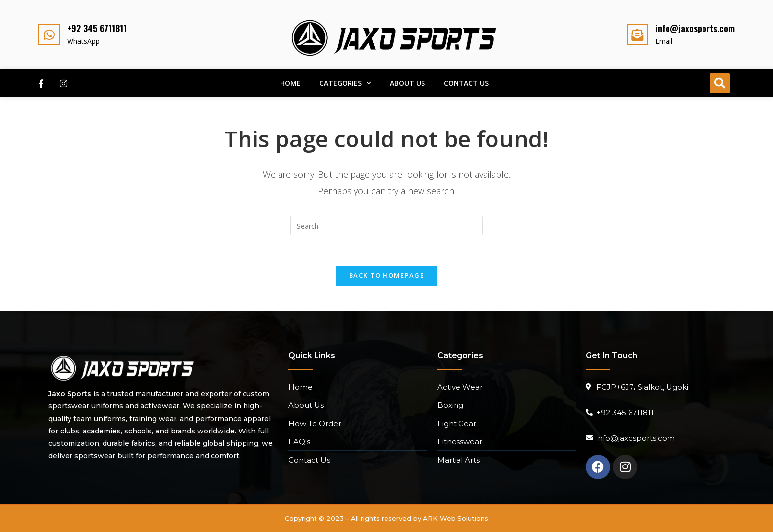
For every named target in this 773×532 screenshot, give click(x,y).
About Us (407, 83)
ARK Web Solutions (456, 518)
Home (290, 83)
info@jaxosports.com (695, 28)
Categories (345, 83)
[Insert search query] (386, 226)
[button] (720, 83)
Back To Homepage (386, 275)
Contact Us (466, 83)
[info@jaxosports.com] (637, 35)
